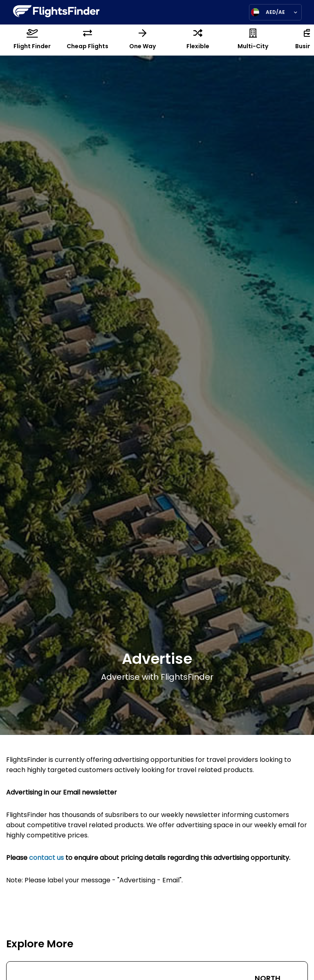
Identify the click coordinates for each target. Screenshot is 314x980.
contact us (46, 858)
